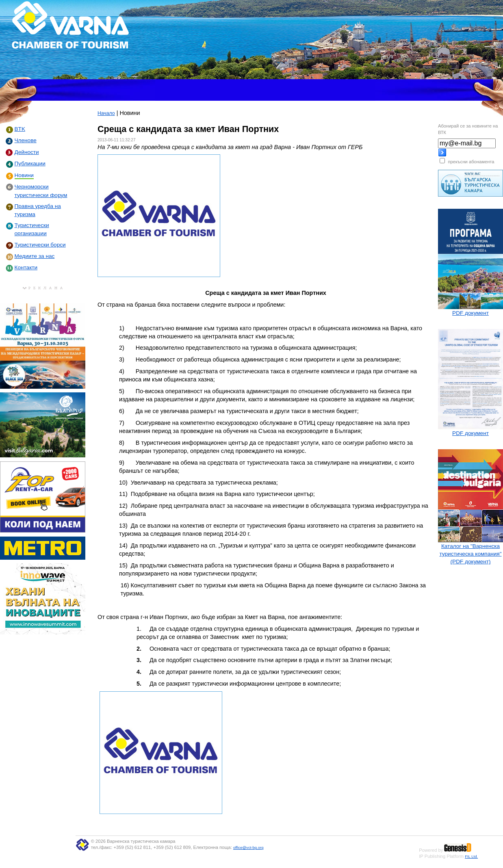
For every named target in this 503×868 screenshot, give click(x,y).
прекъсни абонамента (471, 162)
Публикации (30, 163)
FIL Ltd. (471, 856)
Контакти (26, 267)
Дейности (27, 152)
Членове (26, 140)
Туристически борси (40, 245)
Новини (24, 175)
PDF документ (470, 313)
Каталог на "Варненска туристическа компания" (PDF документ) (470, 554)
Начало (106, 113)
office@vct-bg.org (248, 847)
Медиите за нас (35, 256)
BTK (20, 129)
